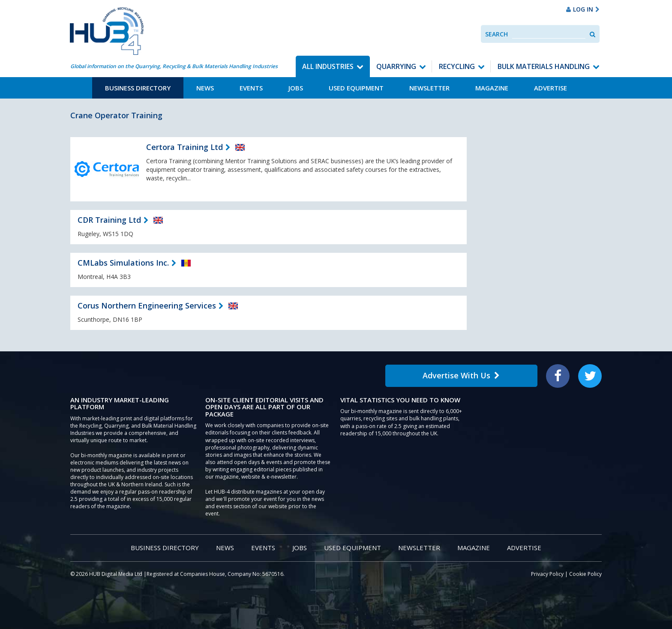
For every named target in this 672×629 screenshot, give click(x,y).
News (205, 88)
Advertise (550, 88)
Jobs (296, 88)
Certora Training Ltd (184, 147)
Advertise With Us (461, 375)
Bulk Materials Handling (544, 66)
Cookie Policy (585, 574)
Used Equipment (356, 88)
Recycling (457, 66)
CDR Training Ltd (109, 220)
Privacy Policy (547, 574)
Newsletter (429, 88)
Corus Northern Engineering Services (147, 306)
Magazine (492, 88)
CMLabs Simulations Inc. (123, 263)
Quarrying (396, 66)
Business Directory (138, 88)
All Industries (328, 66)
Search (496, 34)
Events (251, 88)
